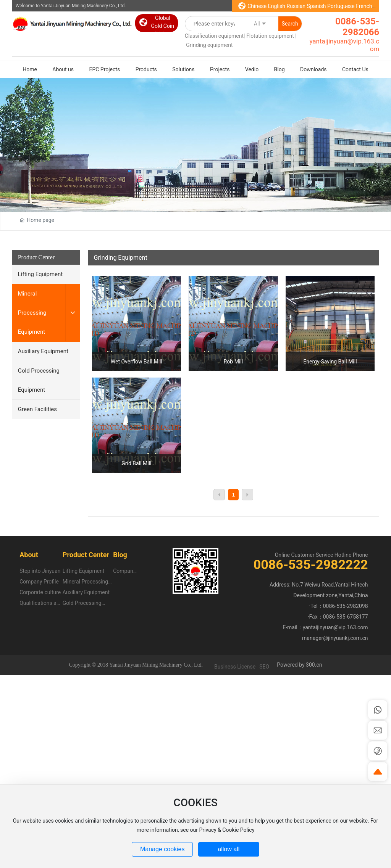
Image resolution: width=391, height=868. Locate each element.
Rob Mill (233, 362)
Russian (296, 6)
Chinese (257, 6)
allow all (229, 849)
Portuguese (341, 6)
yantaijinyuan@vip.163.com (335, 627)
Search (290, 24)
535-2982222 (328, 564)
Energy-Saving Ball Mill (330, 362)
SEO (264, 667)
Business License (235, 667)
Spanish (317, 6)
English (277, 6)
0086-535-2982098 (346, 606)
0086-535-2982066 (357, 27)
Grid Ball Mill (136, 463)
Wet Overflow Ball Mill (137, 362)
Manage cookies (162, 849)
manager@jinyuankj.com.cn (335, 638)
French (364, 6)
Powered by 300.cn (299, 665)
